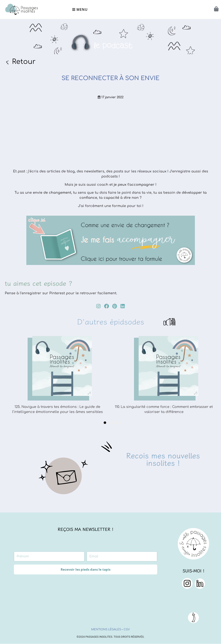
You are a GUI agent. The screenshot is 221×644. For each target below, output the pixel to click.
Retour (24, 62)
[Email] (122, 556)
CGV (127, 629)
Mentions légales (106, 629)
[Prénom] (49, 556)
